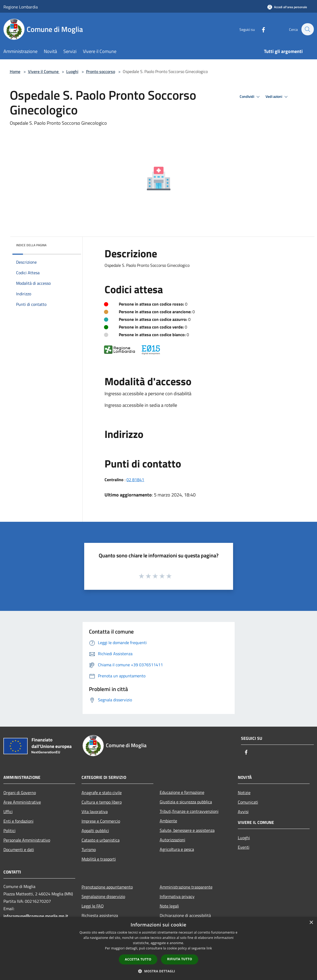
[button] (159, 971)
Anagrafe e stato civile (102, 793)
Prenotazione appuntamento (107, 887)
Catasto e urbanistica (101, 840)
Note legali (169, 906)
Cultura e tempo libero (102, 802)
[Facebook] (261, 29)
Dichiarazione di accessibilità (185, 915)
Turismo (89, 849)
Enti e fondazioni (18, 821)
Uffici (8, 812)
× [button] (311, 923)
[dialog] (158, 948)
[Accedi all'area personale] (287, 7)
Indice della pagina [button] (31, 245)
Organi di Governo (20, 793)
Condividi (250, 97)
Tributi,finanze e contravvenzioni (189, 811)
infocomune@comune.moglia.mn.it (36, 916)
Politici (10, 831)
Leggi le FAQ (93, 906)
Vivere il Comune (44, 71)
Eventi (244, 847)
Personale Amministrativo (27, 840)
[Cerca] (307, 29)
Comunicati (248, 802)
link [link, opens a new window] (209, 948)
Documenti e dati (19, 849)
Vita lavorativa (95, 812)
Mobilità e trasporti (99, 859)
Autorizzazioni (172, 840)
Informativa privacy (177, 896)
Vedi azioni (277, 97)
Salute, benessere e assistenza (187, 830)
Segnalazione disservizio (103, 896)
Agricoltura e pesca (177, 849)
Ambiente (168, 821)
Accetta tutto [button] (138, 959)
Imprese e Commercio (101, 821)
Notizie (244, 793)
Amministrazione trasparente (186, 887)
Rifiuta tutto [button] (180, 959)
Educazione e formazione (182, 792)
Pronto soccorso (101, 71)
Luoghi (72, 71)
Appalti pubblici (95, 831)
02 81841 (135, 480)
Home (15, 71)
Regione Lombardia (21, 7)
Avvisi (243, 812)
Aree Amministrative (22, 802)
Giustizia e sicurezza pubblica (186, 802)
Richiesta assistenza (100, 915)
